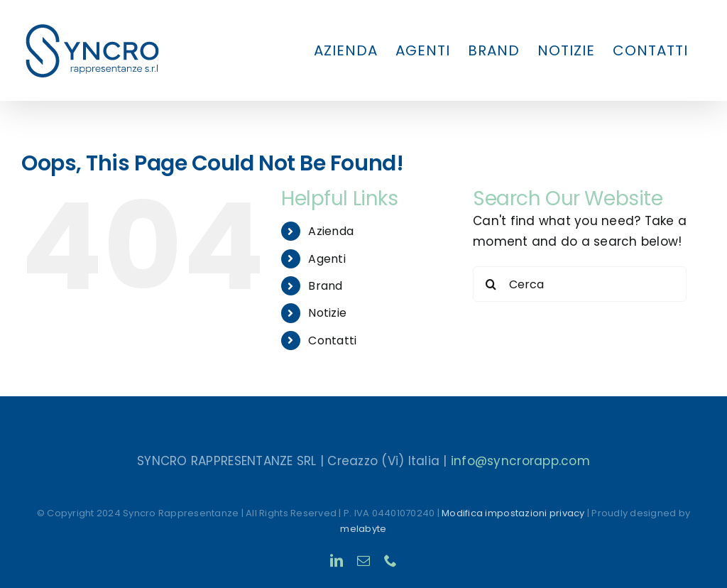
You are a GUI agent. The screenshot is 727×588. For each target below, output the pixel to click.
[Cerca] (580, 284)
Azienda (331, 231)
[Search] (491, 284)
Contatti (332, 341)
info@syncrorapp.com (520, 461)
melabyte (363, 529)
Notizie (327, 313)
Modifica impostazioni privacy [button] (513, 513)
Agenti (327, 259)
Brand (325, 286)
